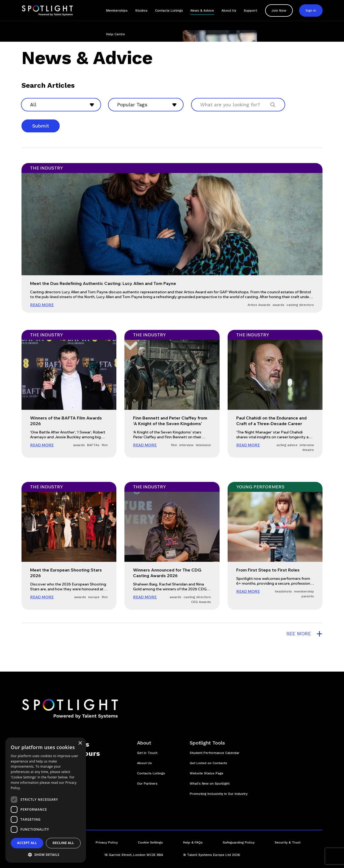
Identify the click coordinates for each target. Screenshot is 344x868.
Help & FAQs (193, 842)
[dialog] (46, 800)
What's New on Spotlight (210, 784)
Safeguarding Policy (239, 842)
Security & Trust (288, 842)
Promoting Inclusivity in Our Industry (219, 794)
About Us (229, 10)
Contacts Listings (169, 10)
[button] (46, 855)
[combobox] (61, 105)
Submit (41, 126)
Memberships (117, 10)
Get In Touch (147, 753)
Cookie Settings (150, 842)
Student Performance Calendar (215, 753)
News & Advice (202, 10)
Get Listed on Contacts (208, 763)
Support (250, 10)
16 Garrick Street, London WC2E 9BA (134, 855)
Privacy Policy (107, 842)
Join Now (279, 10)
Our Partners (147, 784)
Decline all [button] (63, 843)
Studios (141, 10)
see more (304, 634)
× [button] (80, 743)
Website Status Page (207, 773)
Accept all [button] (27, 843)
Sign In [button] (311, 10)
